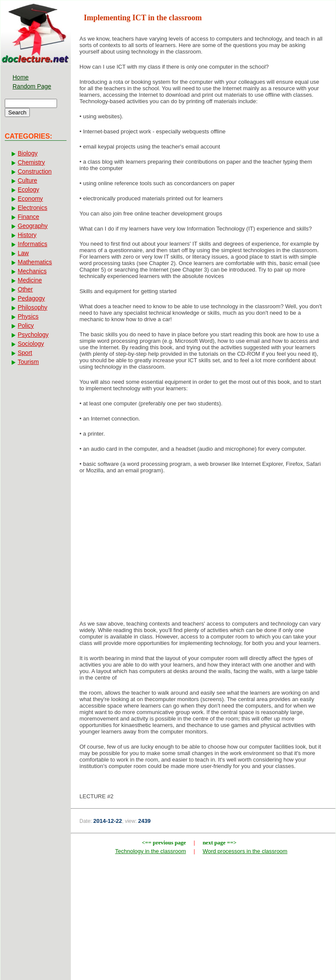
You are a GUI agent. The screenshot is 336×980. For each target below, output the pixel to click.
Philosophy (33, 307)
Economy (30, 199)
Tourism (28, 362)
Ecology (29, 190)
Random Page (32, 86)
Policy (26, 326)
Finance (29, 217)
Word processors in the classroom (245, 851)
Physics (28, 316)
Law (23, 253)
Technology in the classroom (151, 851)
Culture (27, 180)
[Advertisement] (203, 550)
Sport (25, 353)
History (27, 235)
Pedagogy (31, 298)
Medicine (30, 280)
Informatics (32, 244)
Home (21, 77)
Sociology (31, 344)
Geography (33, 226)
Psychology (33, 335)
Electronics (32, 208)
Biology (28, 153)
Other (25, 289)
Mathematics (35, 262)
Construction (35, 171)
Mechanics (32, 271)
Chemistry (31, 162)
